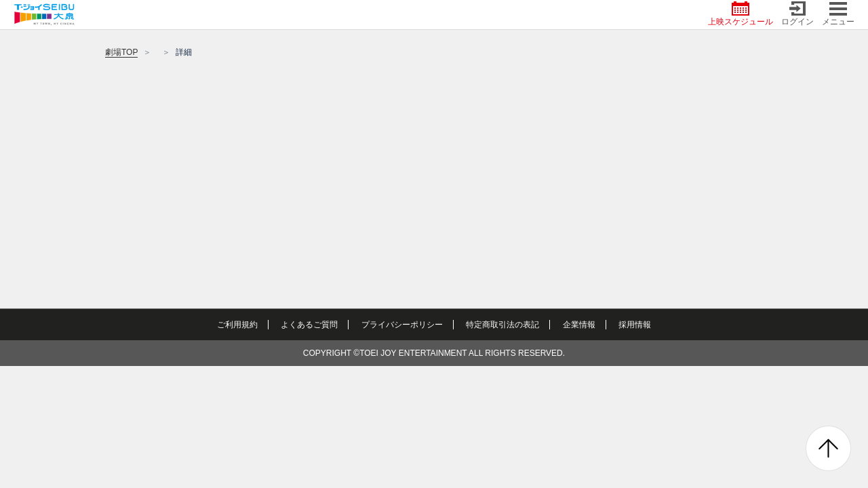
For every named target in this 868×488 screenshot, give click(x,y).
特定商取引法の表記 (502, 325)
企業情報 (579, 325)
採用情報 (635, 325)
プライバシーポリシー (402, 325)
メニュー (838, 14)
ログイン (797, 14)
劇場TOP (121, 52)
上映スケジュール (741, 14)
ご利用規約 (237, 325)
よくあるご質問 (309, 325)
